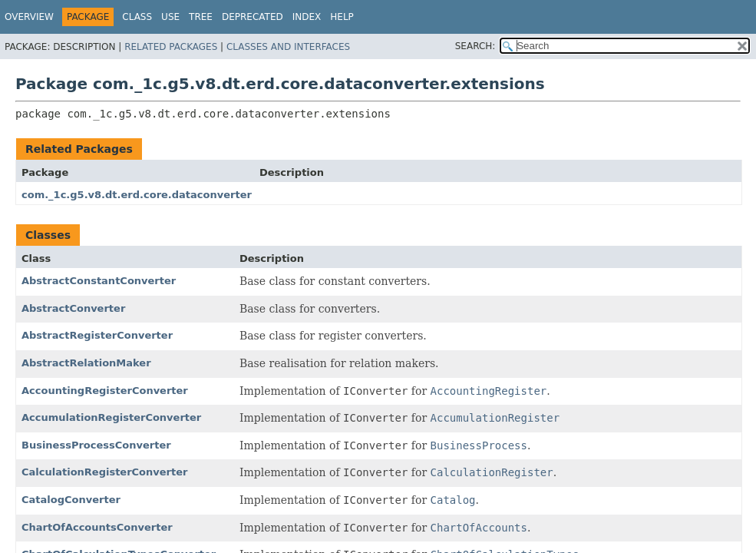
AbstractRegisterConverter (97, 335)
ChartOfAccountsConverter (97, 527)
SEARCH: (475, 46)
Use (170, 17)
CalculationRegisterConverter (104, 472)
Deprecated (253, 17)
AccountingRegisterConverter (105, 391)
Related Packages (171, 47)
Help (342, 17)
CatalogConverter (71, 500)
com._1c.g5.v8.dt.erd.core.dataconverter (137, 195)
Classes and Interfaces (288, 47)
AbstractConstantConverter (99, 281)
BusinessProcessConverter (96, 445)
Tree (201, 17)
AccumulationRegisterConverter (111, 417)
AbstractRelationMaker (86, 363)
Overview (29, 17)
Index (307, 17)
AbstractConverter (73, 308)
